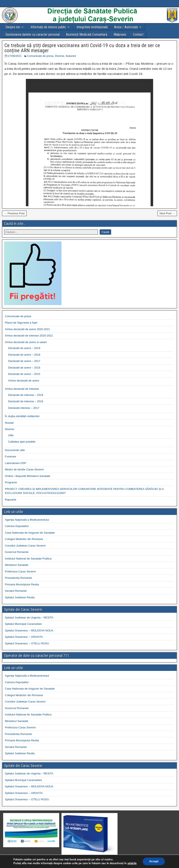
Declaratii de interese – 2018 (26, 401)
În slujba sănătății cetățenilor (22, 416)
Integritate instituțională (92, 27)
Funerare (10, 456)
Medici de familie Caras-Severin (24, 469)
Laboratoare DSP (15, 463)
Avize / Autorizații (126, 27)
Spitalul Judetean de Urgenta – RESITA (29, 618)
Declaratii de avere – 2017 (24, 361)
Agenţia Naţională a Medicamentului (27, 520)
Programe (11, 482)
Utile (11, 435)
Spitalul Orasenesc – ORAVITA (24, 637)
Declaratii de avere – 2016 (24, 368)
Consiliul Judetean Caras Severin (25, 546)
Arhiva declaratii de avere (24, 381)
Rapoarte (10, 500)
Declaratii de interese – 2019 (26, 395)
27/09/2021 (15, 56)
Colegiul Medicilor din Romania (24, 539)
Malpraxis (120, 34)
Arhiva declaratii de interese (22, 389)
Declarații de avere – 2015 (24, 374)
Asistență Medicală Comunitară (87, 34)
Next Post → (167, 213)
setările (132, 863)
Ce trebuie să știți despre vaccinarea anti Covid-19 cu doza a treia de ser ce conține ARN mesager (82, 48)
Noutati (9, 423)
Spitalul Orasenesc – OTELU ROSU (27, 643)
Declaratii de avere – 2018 (24, 355)
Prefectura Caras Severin (20, 571)
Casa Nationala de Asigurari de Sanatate (30, 533)
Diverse (60, 56)
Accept (154, 861)
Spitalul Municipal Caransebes (23, 624)
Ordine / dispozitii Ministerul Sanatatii (27, 476)
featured (71, 56)
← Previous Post (14, 213)
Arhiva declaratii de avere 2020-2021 (27, 329)
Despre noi (13, 27)
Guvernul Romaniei (17, 552)
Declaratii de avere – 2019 (24, 348)
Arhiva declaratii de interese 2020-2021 (29, 336)
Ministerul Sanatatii (17, 565)
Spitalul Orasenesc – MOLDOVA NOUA (29, 630)
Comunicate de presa (40, 56)
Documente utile (15, 450)
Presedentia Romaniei (18, 578)
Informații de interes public (48, 27)
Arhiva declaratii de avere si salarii (26, 342)
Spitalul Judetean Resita (20, 597)
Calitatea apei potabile (22, 442)
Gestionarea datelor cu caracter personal (33, 34)
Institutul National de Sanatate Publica (28, 559)
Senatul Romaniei (16, 591)
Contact (138, 34)
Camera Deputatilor (17, 526)
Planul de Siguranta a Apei (21, 323)
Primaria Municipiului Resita (22, 584)
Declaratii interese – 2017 (24, 408)
